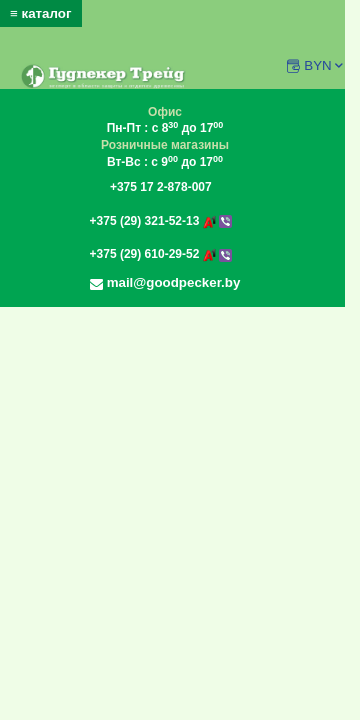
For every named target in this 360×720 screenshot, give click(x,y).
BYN (324, 65)
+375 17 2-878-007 (161, 187)
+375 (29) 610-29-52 (161, 254)
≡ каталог (41, 13)
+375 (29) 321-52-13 (161, 221)
